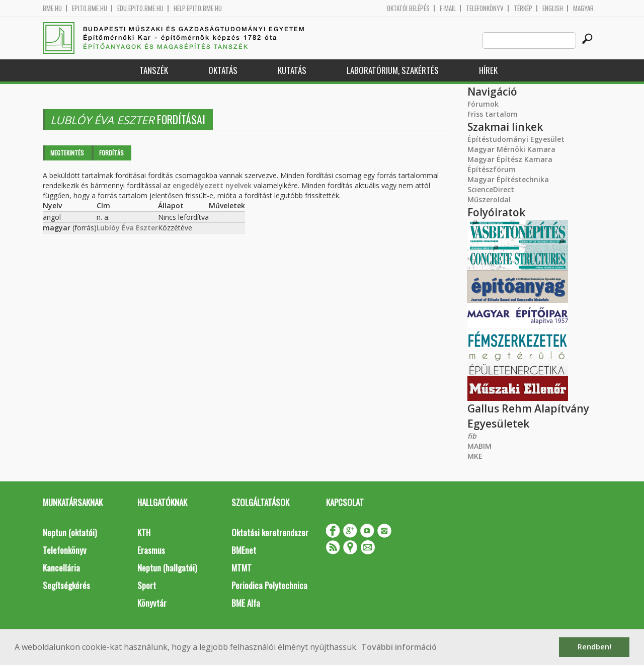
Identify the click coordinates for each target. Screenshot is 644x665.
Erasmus (151, 550)
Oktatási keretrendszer (270, 532)
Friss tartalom (493, 114)
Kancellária (61, 568)
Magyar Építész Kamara (510, 159)
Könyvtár (152, 603)
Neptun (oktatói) (70, 532)
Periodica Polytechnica (269, 585)
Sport (147, 585)
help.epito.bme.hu (198, 8)
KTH (144, 532)
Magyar (583, 8)
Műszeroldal (489, 199)
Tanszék (154, 70)
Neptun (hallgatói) (167, 568)
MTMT (242, 568)
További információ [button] (399, 647)
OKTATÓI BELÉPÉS (408, 8)
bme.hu (52, 8)
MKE (475, 456)
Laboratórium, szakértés (393, 70)
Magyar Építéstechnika (508, 179)
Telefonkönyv (485, 8)
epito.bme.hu (90, 8)
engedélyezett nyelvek (212, 185)
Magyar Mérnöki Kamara (511, 149)
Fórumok (483, 104)
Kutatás (292, 70)
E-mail (448, 8)
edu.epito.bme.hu (140, 8)
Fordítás (111, 153)
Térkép (523, 8)
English (553, 8)
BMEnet (244, 550)
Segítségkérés (66, 585)
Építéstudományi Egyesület (516, 139)
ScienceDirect (491, 189)
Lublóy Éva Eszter (127, 228)
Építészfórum (492, 169)
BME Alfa (246, 603)
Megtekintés (67, 153)
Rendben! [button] (594, 647)
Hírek (488, 70)
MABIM (479, 446)
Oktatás (223, 70)
